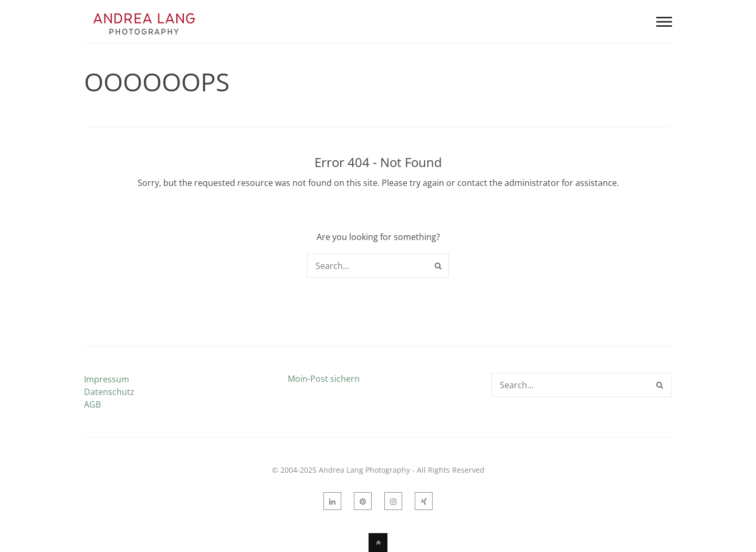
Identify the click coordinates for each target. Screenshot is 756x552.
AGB (92, 404)
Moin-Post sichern (324, 379)
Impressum (107, 379)
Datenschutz (109, 392)
